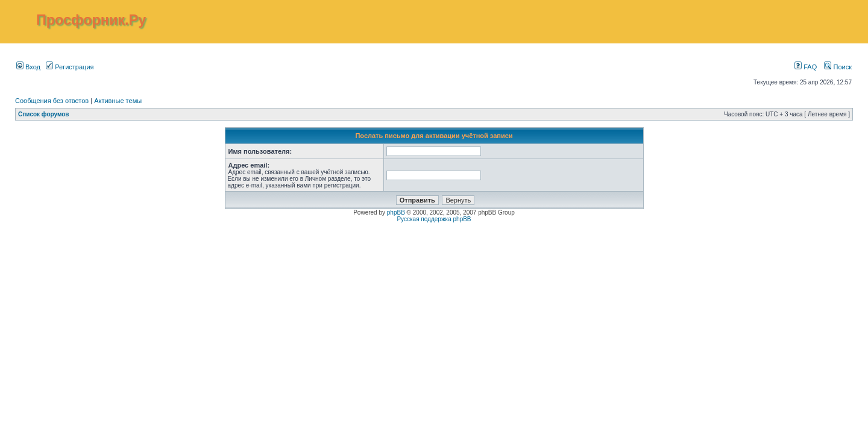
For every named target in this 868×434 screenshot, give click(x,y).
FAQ (806, 67)
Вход (28, 67)
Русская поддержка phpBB (434, 219)
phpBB (396, 212)
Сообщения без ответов (52, 101)
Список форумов (44, 114)
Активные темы (118, 101)
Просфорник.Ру (91, 20)
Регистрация (70, 67)
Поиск (838, 67)
